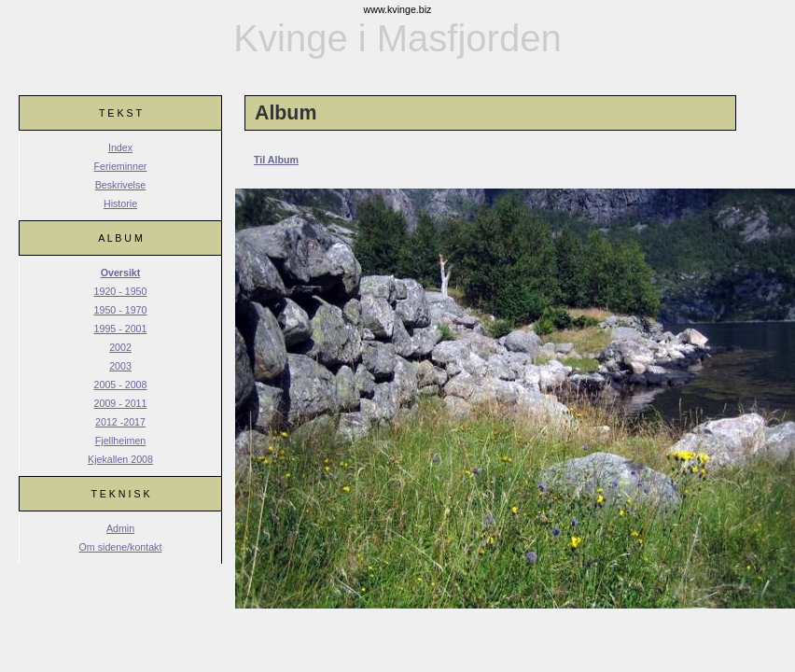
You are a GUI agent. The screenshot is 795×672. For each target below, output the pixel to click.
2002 (120, 347)
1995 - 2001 (121, 329)
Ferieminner (121, 166)
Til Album (276, 160)
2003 (120, 366)
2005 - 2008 (121, 385)
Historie (120, 203)
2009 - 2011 (121, 403)
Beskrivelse (120, 185)
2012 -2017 (120, 422)
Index (120, 147)
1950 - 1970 (121, 310)
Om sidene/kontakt (121, 547)
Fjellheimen (121, 441)
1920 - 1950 (121, 291)
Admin (120, 528)
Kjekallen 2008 (120, 459)
